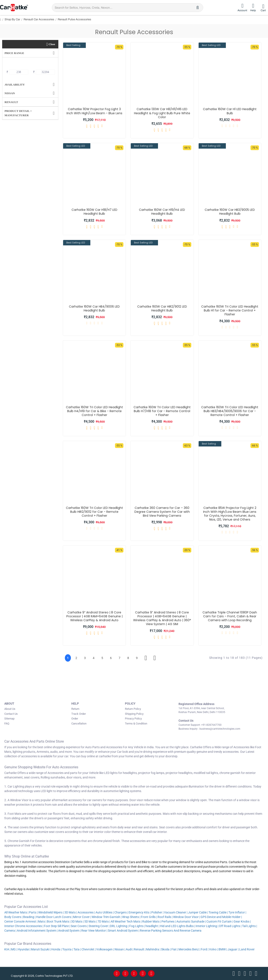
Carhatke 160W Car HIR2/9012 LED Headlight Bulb (162, 308)
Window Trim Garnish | (107, 917)
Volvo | (213, 949)
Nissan (10, 93)
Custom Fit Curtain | (220, 921)
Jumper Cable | (198, 912)
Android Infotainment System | (37, 931)
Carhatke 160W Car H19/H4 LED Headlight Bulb (162, 212)
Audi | (129, 949)
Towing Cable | (218, 912)
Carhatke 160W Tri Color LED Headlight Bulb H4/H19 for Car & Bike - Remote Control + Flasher (94, 411)
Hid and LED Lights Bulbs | (177, 926)
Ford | (205, 949)
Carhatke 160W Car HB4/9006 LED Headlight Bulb (94, 308)
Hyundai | (24, 949)
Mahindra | (153, 949)
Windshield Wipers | (51, 912)
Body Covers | (13, 917)
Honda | (56, 949)
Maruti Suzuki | (41, 949)
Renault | (140, 949)
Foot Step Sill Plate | (57, 926)
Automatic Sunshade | (191, 921)
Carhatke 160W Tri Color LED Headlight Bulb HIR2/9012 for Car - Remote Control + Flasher (94, 512)
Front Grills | (149, 917)
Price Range (14, 53)
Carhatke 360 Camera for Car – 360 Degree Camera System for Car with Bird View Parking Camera (162, 512)
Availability (15, 85)
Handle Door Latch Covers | (54, 917)
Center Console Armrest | (21, 921)
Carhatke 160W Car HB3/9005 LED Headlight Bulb (230, 212)
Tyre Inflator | (237, 912)
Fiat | (175, 949)
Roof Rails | (165, 917)
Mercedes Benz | (189, 949)
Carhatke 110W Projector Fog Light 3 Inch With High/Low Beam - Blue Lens (94, 111)
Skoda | (166, 949)
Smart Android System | (124, 931)
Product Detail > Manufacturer (18, 113)
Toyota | (68, 949)
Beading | (29, 917)
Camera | (10, 931)
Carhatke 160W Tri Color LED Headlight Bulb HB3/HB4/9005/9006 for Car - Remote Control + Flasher (230, 411)
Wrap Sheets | (131, 917)
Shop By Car (12, 19)
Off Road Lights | (230, 926)
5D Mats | (91, 921)
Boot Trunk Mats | (59, 921)
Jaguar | (233, 949)
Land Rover (247, 949)
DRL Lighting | (119, 926)
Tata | (77, 949)
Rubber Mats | (152, 921)
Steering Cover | (99, 926)
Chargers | (121, 912)
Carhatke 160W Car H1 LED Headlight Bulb (230, 111)
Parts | (33, 912)
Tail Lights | (250, 926)
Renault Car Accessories (39, 19)
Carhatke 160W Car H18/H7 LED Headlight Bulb (94, 212)
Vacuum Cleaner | (176, 912)
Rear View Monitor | (94, 931)
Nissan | (120, 949)
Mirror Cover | (82, 917)
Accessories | (86, 912)
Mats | (42, 921)
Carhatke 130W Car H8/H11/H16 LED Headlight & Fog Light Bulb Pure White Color (162, 113)
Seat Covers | (79, 926)
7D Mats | (104, 921)
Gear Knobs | (242, 921)
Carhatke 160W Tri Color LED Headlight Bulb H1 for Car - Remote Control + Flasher (230, 311)
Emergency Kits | (140, 912)
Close (52, 44)
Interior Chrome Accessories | (24, 926)
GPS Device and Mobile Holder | (221, 917)
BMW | (223, 949)
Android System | (69, 931)
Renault (11, 102)
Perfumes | (169, 921)
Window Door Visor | (187, 917)
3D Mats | (71, 912)
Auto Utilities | (105, 912)
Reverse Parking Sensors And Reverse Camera (171, 931)
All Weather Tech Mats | (126, 921)
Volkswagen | (105, 949)
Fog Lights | (137, 926)
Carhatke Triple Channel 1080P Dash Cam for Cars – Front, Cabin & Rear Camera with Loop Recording (230, 616)
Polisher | (157, 912)
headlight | (152, 926)
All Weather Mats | (16, 912)
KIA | (7, 949)
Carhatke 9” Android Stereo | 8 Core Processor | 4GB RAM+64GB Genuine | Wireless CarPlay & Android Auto (94, 616)
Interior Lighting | (207, 926)
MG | (14, 949)
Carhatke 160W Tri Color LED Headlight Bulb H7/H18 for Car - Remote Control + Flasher (162, 411)
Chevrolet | (89, 949)
